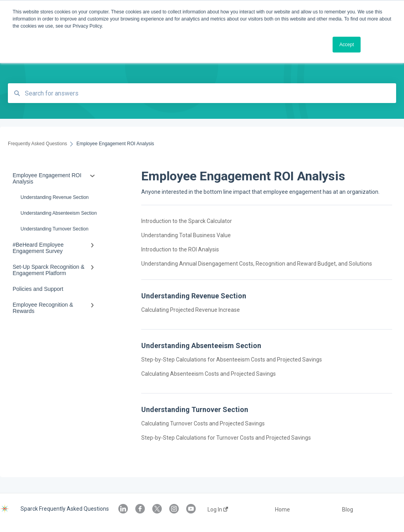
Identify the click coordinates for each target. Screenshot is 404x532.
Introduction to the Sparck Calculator (187, 221)
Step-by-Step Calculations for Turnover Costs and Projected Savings (226, 438)
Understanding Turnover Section (54, 229)
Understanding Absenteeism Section (59, 213)
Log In (218, 510)
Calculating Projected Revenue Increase (191, 310)
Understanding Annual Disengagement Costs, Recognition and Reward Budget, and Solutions (257, 264)
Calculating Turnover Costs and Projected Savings (203, 423)
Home (282, 510)
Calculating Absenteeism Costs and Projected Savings (209, 374)
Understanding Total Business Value (186, 235)
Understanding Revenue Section (55, 197)
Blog (348, 510)
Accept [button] (347, 45)
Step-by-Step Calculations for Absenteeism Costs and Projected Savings (232, 360)
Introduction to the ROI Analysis (180, 249)
